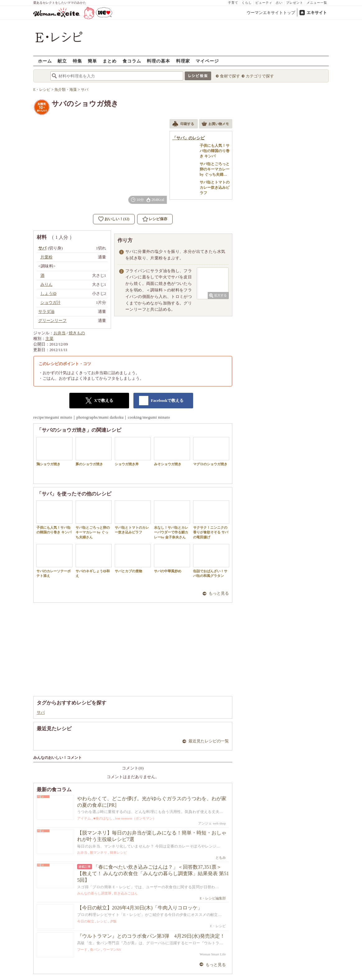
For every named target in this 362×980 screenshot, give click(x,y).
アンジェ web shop (212, 823)
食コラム (132, 61)
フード (82, 950)
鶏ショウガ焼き (54, 451)
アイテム (84, 818)
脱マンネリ (98, 852)
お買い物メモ (215, 124)
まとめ (110, 61)
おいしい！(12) (117, 219)
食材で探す (230, 76)
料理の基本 (158, 61)
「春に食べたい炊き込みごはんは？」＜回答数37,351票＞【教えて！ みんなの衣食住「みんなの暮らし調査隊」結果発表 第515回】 (153, 873)
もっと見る (219, 593)
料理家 (183, 61)
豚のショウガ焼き (94, 451)
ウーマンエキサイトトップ (271, 13)
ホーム (45, 61)
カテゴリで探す (260, 76)
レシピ (102, 921)
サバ (41, 712)
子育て (233, 3)
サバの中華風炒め (172, 558)
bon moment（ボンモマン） (136, 818)
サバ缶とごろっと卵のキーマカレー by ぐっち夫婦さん (94, 520)
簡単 (92, 61)
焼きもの (77, 333)
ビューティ (264, 3)
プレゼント (295, 3)
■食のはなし (103, 818)
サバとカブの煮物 (133, 558)
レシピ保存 (158, 219)
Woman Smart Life (213, 954)
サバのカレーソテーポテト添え (54, 561)
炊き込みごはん (126, 893)
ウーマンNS (112, 950)
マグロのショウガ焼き (211, 451)
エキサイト (317, 13)
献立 (62, 61)
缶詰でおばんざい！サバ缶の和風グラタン (211, 561)
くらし (247, 3)
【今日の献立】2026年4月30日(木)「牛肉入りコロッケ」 (140, 908)
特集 (77, 61)
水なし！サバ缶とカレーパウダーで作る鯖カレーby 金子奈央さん (172, 520)
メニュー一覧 (317, 3)
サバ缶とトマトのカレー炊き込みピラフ (133, 517)
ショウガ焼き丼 (133, 451)
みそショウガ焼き (172, 451)
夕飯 (113, 921)
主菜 (49, 339)
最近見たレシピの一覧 (209, 741)
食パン (95, 950)
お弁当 (60, 333)
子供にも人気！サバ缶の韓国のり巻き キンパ (54, 517)
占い (279, 3)
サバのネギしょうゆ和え (94, 561)
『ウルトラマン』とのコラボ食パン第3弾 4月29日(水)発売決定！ (151, 936)
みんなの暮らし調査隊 (94, 893)
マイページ (207, 61)
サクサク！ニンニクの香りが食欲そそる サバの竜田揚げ (211, 520)
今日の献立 (86, 921)
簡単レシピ (118, 852)
